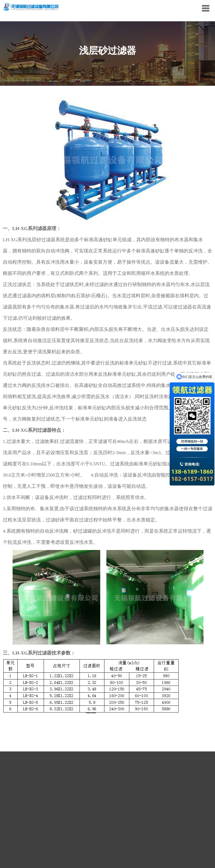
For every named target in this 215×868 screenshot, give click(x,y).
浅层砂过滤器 (41, 240)
